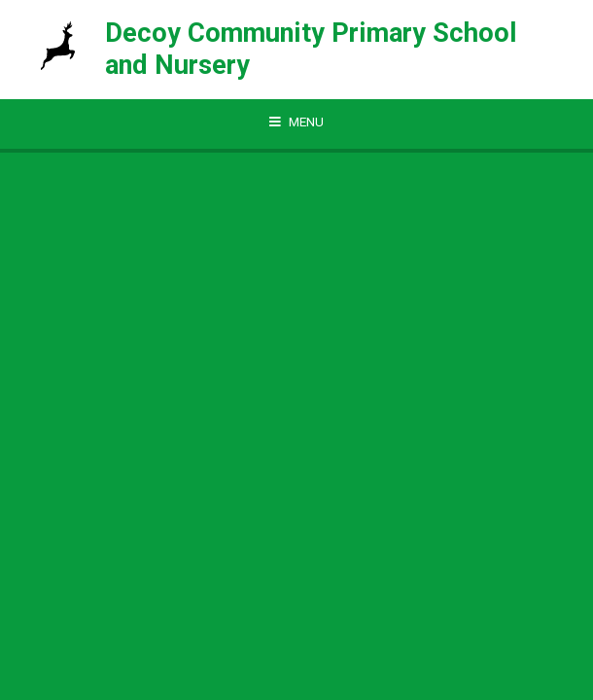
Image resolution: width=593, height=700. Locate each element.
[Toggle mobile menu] (296, 122)
